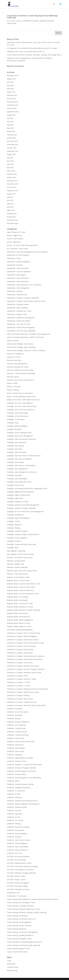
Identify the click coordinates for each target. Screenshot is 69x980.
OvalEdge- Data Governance (17, 452)
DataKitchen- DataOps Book (17, 295)
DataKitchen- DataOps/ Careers (18, 304)
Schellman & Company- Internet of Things (21, 679)
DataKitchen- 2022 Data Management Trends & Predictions (28, 252)
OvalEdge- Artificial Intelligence (17, 426)
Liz (10, 21)
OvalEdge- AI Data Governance (18, 416)
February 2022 (12, 174)
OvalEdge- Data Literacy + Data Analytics (21, 465)
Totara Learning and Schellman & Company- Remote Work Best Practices (32, 899)
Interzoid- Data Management (17, 364)
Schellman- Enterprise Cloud (17, 761)
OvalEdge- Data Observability (17, 479)
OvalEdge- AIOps (13, 423)
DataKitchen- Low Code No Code (19, 324)
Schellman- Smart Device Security (19, 840)
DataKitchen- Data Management (18, 288)
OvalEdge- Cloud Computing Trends (19, 433)
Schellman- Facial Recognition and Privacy (21, 771)
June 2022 (10, 161)
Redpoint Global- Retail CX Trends (19, 623)
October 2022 (12, 148)
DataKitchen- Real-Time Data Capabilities (21, 331)
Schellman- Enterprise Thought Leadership (22, 768)
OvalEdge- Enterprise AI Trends (18, 502)
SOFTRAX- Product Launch (16, 880)
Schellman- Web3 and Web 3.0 (17, 850)
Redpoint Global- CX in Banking (18, 597)
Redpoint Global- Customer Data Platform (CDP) (24, 584)
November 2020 (13, 223)
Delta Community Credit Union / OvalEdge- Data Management (28, 334)
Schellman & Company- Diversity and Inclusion (23, 666)
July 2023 (10, 118)
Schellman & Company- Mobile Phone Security (23, 692)
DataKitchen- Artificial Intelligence (19, 262)
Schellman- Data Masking (16, 748)
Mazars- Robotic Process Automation (20, 393)
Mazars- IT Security (14, 387)
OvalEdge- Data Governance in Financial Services (24, 456)
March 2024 (11, 92)
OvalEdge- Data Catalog (15, 446)
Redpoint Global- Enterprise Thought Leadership (24, 610)
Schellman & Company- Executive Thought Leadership (26, 669)
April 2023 (10, 128)
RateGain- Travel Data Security (18, 574)
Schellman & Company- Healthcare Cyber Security (24, 673)
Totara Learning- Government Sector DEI (21, 919)
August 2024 (11, 79)
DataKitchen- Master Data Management (21, 327)
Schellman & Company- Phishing (18, 695)
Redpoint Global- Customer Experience (20, 590)
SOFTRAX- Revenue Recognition (18, 883)
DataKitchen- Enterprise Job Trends (19, 311)
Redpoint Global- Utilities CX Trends (19, 626)
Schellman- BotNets (14, 719)
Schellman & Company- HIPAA (17, 676)
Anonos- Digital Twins (15, 235)
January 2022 (11, 177)
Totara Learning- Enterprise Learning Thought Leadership (27, 912)
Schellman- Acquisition (15, 709)
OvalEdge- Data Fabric (15, 449)
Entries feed (11, 964)
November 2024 (13, 75)
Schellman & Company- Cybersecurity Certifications (25, 659)
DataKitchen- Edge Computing (17, 308)
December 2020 (12, 220)
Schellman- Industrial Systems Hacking (20, 784)
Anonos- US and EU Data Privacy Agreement (22, 245)
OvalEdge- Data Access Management (20, 436)
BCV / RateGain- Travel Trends (17, 249)
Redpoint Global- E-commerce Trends (20, 603)
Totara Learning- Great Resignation (19, 922)
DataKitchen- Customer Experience (19, 272)
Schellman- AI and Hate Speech (18, 712)
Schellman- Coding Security (16, 728)
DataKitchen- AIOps (14, 258)
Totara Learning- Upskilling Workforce (20, 935)
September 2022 (13, 151)
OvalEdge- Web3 (13, 548)
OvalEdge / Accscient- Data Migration (20, 403)
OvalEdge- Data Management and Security (22, 472)
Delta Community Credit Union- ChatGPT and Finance (25, 337)
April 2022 (10, 167)
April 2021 (10, 207)
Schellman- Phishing (14, 824)
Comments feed (13, 967)
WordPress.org (12, 970)
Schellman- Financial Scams (16, 774)
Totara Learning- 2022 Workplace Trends (21, 902)
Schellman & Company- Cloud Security (20, 649)
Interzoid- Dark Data (14, 360)
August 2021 (11, 194)
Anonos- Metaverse (14, 242)
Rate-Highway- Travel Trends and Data (20, 554)
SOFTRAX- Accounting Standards (18, 856)
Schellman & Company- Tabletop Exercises (22, 702)
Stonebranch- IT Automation (17, 896)
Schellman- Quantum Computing (18, 827)
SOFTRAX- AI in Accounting (16, 860)
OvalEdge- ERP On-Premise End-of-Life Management (25, 512)
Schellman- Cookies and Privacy (18, 735)
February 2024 (12, 95)
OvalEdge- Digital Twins (15, 498)
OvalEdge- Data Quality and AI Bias (19, 482)
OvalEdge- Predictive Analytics (17, 531)
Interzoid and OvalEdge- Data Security (20, 344)
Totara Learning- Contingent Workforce (21, 906)
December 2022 (12, 141)
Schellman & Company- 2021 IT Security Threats (24, 633)
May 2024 (10, 85)
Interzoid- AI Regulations (15, 354)
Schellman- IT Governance (16, 791)
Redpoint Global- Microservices (18, 613)
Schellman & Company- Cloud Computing (21, 646)
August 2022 (11, 154)
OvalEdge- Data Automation (17, 442)
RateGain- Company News (16, 561)
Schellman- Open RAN (15, 814)
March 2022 (11, 171)
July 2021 (10, 197)
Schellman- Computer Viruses (17, 732)
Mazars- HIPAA (12, 383)
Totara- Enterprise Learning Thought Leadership (24, 945)
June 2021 (10, 200)
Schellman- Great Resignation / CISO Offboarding (24, 778)
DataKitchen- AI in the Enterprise (18, 255)
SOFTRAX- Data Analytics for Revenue (20, 870)
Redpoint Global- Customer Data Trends (21, 587)
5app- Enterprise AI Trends (16, 232)
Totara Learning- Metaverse (17, 929)
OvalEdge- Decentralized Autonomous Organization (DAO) (27, 488)
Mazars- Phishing (13, 390)
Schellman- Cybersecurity (16, 738)
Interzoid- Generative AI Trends (18, 367)
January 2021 (11, 217)
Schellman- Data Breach (15, 745)
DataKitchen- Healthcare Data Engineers (21, 318)
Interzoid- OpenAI (13, 377)
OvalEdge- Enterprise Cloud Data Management (23, 505)
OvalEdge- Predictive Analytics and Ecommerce (23, 534)
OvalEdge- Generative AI (15, 515)
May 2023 (10, 125)
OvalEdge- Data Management (17, 469)
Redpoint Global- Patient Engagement (20, 620)
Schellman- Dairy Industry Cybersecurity (21, 741)
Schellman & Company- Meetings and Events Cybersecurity (27, 689)
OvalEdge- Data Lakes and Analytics (19, 459)
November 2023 (13, 105)
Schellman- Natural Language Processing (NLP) (23, 804)
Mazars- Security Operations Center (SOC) (21, 396)
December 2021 (12, 181)
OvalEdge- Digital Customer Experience (20, 492)
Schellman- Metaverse (15, 797)
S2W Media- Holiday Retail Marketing (20, 630)
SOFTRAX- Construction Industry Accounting (22, 866)
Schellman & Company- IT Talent (18, 682)
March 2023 (11, 131)
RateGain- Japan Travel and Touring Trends (22, 571)
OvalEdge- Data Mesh (15, 475)
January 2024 (11, 99)
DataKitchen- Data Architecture (18, 278)
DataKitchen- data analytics (16, 275)
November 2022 (13, 145)
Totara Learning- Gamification (17, 916)
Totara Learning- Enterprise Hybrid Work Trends (23, 909)
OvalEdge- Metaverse (14, 525)
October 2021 (12, 187)
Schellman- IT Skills (13, 794)
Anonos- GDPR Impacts (15, 239)
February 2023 (12, 135)
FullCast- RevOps (13, 341)
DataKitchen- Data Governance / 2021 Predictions (24, 285)
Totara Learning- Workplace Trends (19, 939)
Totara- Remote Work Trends (17, 952)
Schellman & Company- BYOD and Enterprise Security (25, 643)
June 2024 (10, 82)
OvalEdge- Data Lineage (15, 462)
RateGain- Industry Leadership (17, 567)
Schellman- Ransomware (16, 830)
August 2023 (11, 115)
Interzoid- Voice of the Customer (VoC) (20, 380)
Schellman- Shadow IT (15, 837)
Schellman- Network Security (17, 807)
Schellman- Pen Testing (15, 820)
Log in (9, 961)
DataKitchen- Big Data (15, 265)
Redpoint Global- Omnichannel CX (19, 617)
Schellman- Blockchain (15, 715)
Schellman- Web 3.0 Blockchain (18, 847)
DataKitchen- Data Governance (18, 281)
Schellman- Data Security (16, 751)
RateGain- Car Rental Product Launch (20, 557)
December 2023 (12, 102)
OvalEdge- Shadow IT (14, 541)
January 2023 (11, 138)
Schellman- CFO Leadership (16, 725)
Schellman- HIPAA (13, 781)
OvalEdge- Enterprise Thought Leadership (21, 508)
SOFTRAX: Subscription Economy (18, 889)
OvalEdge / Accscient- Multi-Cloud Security (21, 406)
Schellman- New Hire (14, 810)
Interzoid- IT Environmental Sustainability (21, 373)
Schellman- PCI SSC (14, 817)
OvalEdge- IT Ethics (14, 521)
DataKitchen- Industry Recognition (19, 321)
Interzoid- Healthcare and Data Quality (20, 370)
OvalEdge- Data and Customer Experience (21, 439)
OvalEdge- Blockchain (14, 429)
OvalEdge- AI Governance (16, 419)
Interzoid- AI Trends (14, 357)
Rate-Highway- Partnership (16, 551)
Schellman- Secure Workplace (17, 834)
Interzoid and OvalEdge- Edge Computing (21, 347)
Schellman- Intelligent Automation (19, 788)
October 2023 (12, 108)
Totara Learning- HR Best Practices (19, 926)
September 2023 (13, 112)
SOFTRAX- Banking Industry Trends (19, 863)
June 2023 (10, 121)
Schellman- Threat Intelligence (17, 843)
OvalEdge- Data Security (15, 485)
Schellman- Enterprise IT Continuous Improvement (24, 765)
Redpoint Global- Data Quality (17, 600)
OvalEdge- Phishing (14, 528)
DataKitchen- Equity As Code (17, 314)
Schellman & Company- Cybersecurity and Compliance (26, 656)
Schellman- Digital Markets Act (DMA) (20, 758)
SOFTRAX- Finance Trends (16, 876)
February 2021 (12, 214)
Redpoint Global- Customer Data (18, 580)
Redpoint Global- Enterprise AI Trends (20, 607)
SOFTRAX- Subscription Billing (17, 886)
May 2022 (10, 164)
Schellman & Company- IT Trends (19, 686)
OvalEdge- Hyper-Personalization (18, 518)
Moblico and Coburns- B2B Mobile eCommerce (23, 400)
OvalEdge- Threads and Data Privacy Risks (22, 544)
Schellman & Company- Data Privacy (20, 663)
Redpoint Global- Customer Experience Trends (23, 594)
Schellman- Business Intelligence (18, 722)
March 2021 (11, 210)
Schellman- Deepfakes (15, 755)
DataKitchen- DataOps (15, 291)
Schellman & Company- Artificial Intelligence (22, 636)
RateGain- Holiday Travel (15, 564)
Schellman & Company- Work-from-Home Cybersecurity (26, 705)
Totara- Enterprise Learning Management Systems (24, 942)
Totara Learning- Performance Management (22, 932)
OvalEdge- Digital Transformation (19, 495)
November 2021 (13, 184)
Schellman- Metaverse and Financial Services (22, 801)
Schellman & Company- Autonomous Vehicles (23, 640)
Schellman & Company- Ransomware (20, 699)
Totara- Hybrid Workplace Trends (18, 949)
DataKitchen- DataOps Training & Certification (23, 298)
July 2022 (10, 158)
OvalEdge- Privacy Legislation (17, 538)
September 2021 (13, 191)
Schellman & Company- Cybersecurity (20, 653)
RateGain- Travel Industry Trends (18, 577)
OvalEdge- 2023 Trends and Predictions (21, 410)
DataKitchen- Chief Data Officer (18, 268)
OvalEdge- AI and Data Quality (17, 413)
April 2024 (10, 89)
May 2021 (10, 204)
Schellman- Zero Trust (15, 853)
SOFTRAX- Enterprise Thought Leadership (21, 873)
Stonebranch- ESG (13, 893)
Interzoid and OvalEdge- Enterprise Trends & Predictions (26, 350)
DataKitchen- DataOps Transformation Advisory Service (26, 301)
